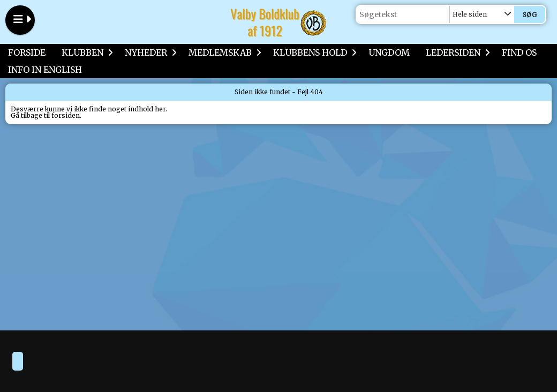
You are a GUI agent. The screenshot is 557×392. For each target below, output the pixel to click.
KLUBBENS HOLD (313, 52)
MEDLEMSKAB (223, 52)
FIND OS (519, 52)
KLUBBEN (85, 52)
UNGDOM (389, 52)
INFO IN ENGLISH (45, 70)
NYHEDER (149, 52)
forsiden (66, 115)
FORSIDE (27, 52)
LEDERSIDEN (456, 52)
